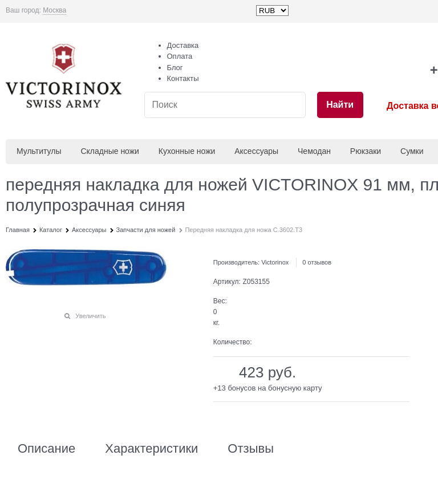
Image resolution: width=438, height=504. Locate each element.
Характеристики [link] (151, 449)
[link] (54, 11)
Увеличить (90, 316)
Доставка (183, 45)
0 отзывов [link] (317, 262)
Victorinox (275, 262)
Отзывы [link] (251, 449)
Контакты (183, 78)
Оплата (180, 56)
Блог (175, 68)
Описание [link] (46, 449)
